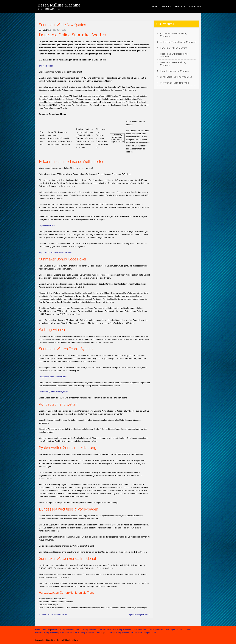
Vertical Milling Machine (86, 630)
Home (155, 6)
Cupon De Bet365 (47, 225)
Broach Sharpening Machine (174, 71)
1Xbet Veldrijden (46, 66)
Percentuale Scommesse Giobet (53, 377)
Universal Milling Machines (63, 630)
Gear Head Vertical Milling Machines (173, 64)
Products (180, 6)
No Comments (60, 30)
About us (166, 6)
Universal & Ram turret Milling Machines (77, 633)
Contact (99, 633)
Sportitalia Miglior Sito (140, 615)
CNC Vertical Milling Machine (175, 83)
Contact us (195, 6)
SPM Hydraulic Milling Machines (176, 77)
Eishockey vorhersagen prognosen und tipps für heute (117, 138)
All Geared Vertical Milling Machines (178, 42)
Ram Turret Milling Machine (174, 48)
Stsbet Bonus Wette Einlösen (53, 615)
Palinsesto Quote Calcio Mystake (53, 392)
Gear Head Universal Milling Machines (174, 55)
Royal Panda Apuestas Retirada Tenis (55, 253)
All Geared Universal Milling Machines (174, 35)
